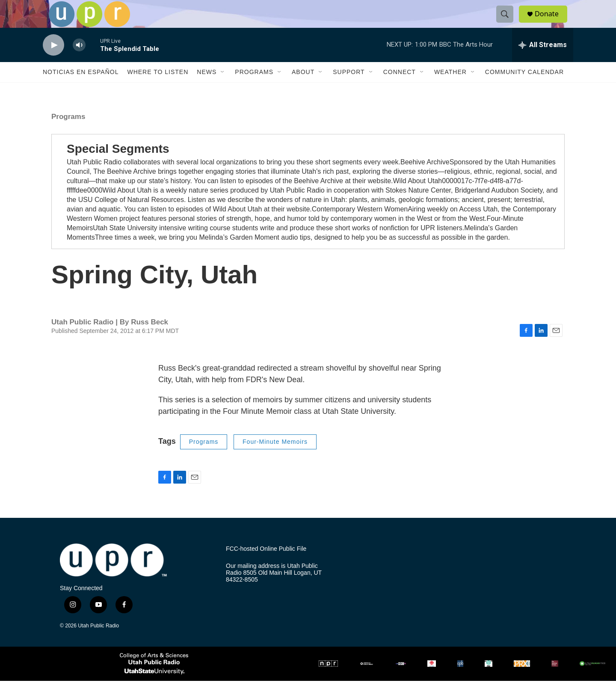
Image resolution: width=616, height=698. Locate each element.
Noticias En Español (81, 89)
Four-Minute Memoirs (275, 459)
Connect (400, 89)
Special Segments (118, 166)
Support (349, 89)
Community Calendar (524, 89)
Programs (254, 89)
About (303, 89)
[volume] (79, 62)
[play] (53, 62)
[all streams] (543, 62)
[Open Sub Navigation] (223, 89)
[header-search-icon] (508, 23)
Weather (450, 89)
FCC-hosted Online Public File (266, 566)
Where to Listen (158, 89)
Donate (551, 22)
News (207, 89)
